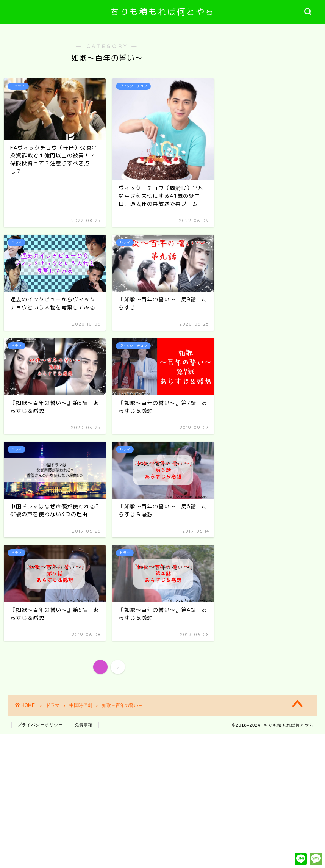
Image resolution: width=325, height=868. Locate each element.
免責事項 (84, 725)
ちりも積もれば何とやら (163, 12)
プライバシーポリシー (40, 725)
